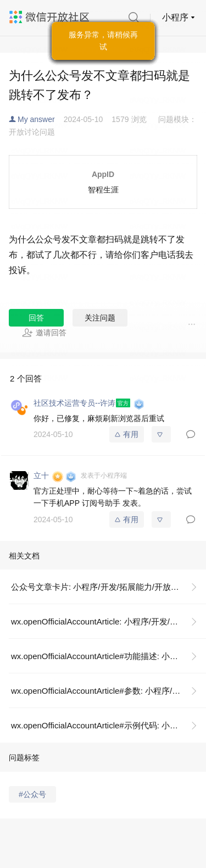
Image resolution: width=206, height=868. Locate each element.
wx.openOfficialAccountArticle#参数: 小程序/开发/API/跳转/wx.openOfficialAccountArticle (108, 691)
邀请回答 (44, 333)
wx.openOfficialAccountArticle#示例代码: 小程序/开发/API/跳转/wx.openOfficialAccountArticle (108, 725)
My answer (36, 119)
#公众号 (32, 794)
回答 (36, 318)
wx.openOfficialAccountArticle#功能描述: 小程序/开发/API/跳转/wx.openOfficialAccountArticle (108, 656)
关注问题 (100, 318)
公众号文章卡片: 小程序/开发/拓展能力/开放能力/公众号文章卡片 (108, 587)
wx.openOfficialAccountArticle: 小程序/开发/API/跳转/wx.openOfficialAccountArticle (108, 621)
